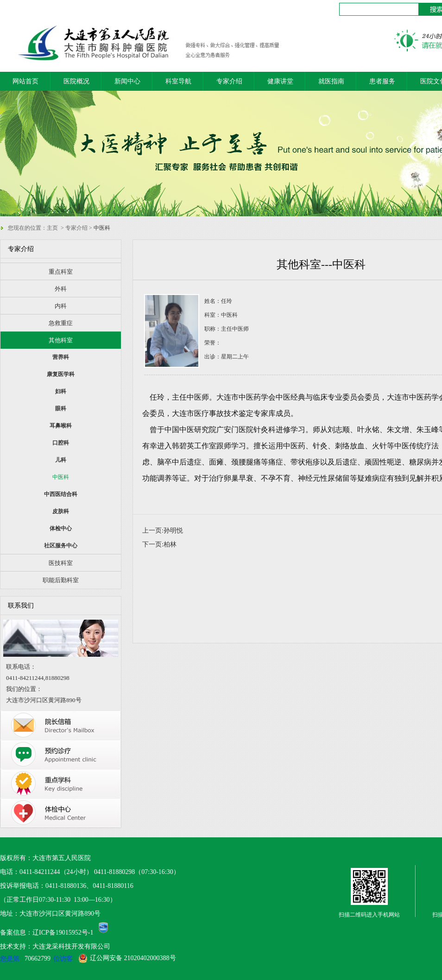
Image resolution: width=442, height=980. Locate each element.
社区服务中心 (61, 546)
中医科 (61, 477)
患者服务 (382, 81)
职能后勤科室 (61, 580)
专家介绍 (229, 81)
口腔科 (61, 443)
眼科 (61, 408)
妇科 (61, 391)
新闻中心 (127, 81)
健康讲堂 (280, 81)
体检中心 (61, 528)
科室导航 (178, 81)
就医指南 (331, 81)
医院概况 (76, 81)
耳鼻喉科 (61, 426)
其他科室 (61, 340)
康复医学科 (61, 374)
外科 (61, 289)
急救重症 (61, 323)
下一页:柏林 (159, 544)
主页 (52, 228)
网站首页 (25, 81)
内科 (61, 306)
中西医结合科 (61, 494)
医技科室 (61, 563)
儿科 (61, 460)
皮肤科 (61, 511)
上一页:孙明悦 (163, 531)
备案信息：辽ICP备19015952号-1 (47, 933)
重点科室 (61, 272)
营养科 (61, 357)
